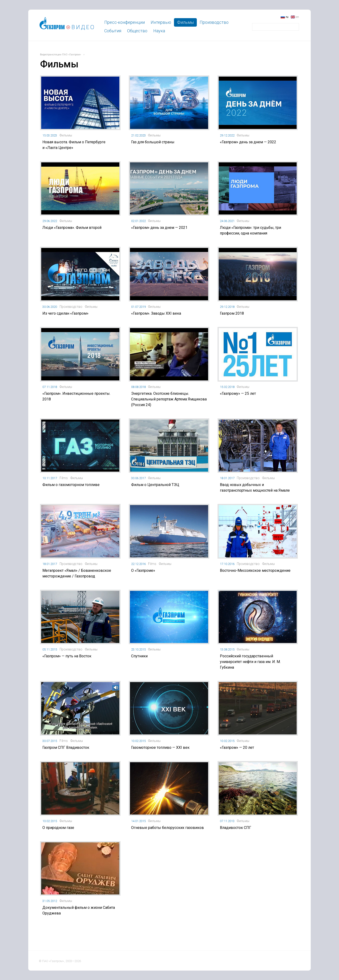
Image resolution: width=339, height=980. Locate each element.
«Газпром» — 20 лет (237, 747)
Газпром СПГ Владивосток (66, 747)
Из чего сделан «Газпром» (65, 313)
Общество (137, 31)
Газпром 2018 (232, 313)
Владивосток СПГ (236, 828)
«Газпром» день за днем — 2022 (248, 142)
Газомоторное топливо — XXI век (160, 747)
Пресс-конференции (125, 22)
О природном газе (58, 828)
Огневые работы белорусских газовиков (167, 828)
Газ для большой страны (153, 142)
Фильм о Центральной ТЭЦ (155, 485)
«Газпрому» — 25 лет (238, 393)
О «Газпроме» (143, 570)
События (113, 31)
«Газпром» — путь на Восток (67, 656)
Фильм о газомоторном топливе (71, 485)
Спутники (139, 656)
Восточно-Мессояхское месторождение (255, 570)
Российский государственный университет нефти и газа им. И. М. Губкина (250, 662)
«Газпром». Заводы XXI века (156, 313)
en (297, 17)
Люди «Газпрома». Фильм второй (72, 228)
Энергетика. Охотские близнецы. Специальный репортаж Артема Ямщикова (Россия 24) (169, 399)
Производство (214, 22)
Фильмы (185, 22)
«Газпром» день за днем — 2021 (159, 228)
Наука (159, 31)
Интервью (161, 22)
